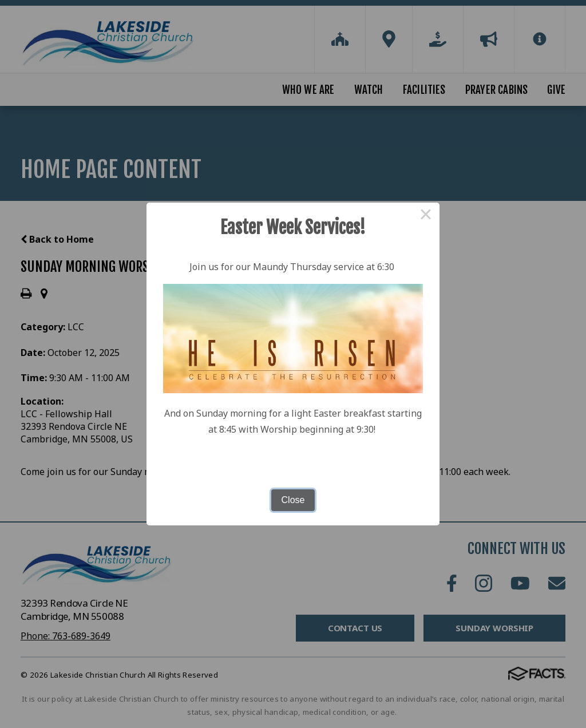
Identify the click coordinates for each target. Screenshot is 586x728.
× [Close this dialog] (426, 216)
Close (293, 500)
